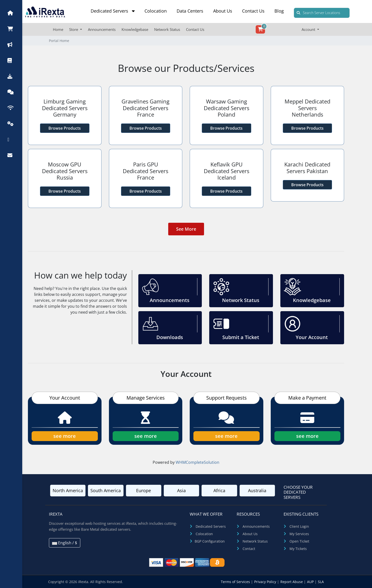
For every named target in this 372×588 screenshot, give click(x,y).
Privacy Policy (266, 582)
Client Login (299, 526)
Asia (181, 490)
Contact (249, 549)
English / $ (65, 543)
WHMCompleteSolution (197, 462)
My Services (299, 534)
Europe (144, 490)
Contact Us (253, 11)
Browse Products (65, 128)
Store (74, 29)
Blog (279, 11)
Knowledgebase (135, 29)
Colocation (156, 11)
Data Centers (190, 11)
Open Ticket (299, 541)
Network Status (167, 29)
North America (68, 490)
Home (58, 29)
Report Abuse (292, 582)
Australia (257, 490)
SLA (321, 582)
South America (106, 490)
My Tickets (298, 549)
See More (186, 229)
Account (309, 29)
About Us (223, 11)
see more (65, 436)
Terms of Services (236, 582)
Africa (219, 490)
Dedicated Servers (113, 11)
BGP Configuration (210, 541)
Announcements (102, 29)
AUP (311, 582)
